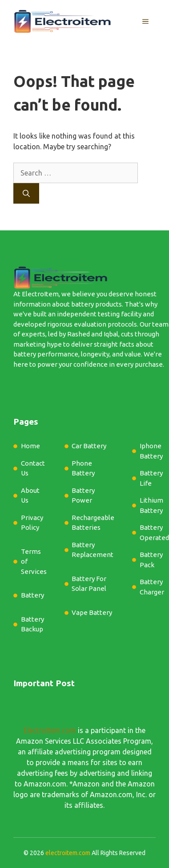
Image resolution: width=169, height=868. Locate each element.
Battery (32, 595)
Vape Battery (92, 612)
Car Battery (89, 446)
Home (30, 446)
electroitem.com (68, 853)
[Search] (26, 193)
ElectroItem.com (50, 730)
